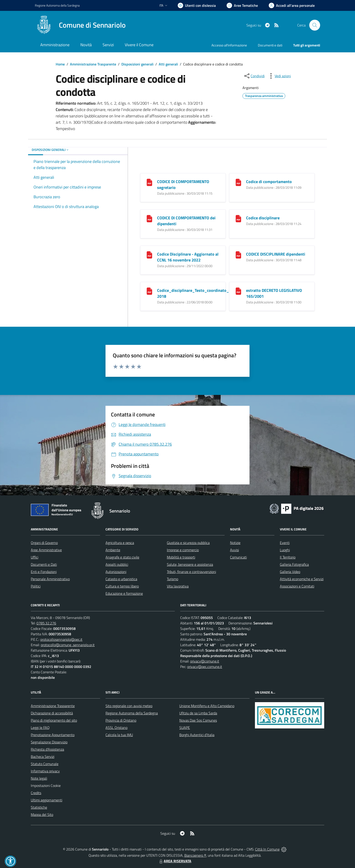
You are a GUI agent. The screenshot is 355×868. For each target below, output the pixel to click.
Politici (36, 586)
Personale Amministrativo (50, 579)
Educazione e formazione (124, 593)
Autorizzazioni (116, 572)
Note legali (39, 778)
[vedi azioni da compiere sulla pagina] (279, 76)
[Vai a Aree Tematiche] (242, 5)
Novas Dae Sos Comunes (198, 720)
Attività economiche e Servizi (302, 579)
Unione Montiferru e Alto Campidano (207, 706)
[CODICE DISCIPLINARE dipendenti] (238, 255)
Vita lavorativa (178, 586)
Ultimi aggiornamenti (47, 800)
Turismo (173, 579)
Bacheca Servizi (43, 757)
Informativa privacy (45, 771)
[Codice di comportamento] (238, 182)
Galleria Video (290, 572)
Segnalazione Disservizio (49, 742)
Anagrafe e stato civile (122, 557)
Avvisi (234, 550)
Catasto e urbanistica (121, 579)
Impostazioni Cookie (46, 786)
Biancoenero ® (195, 855)
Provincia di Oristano (121, 720)
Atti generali (168, 64)
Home (60, 64)
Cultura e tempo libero (122, 586)
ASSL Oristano (116, 728)
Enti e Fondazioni (44, 572)
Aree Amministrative (46, 550)
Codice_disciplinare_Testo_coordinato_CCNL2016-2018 (203, 293)
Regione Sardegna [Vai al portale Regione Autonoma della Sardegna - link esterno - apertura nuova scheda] (57, 5)
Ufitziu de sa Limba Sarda (198, 713)
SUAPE (185, 728)
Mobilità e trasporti (181, 557)
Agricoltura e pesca (120, 543)
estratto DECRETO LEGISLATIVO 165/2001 (274, 293)
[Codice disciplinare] (238, 218)
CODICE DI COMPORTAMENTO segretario (183, 185)
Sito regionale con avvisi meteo (129, 706)
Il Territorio (288, 557)
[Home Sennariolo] (80, 25)
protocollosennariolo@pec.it (61, 639)
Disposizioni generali (137, 64)
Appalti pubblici (117, 564)
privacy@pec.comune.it (205, 667)
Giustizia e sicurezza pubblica (188, 543)
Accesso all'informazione (229, 45)
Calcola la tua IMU (119, 735)
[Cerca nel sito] (315, 25)
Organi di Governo (44, 543)
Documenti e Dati (44, 564)
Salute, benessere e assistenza (190, 564)
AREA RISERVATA (175, 861)
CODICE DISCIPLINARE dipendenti (276, 254)
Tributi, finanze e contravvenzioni (191, 572)
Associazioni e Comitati (297, 586)
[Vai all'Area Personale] (292, 5)
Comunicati (238, 557)
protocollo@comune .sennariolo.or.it (68, 645)
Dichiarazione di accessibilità (52, 713)
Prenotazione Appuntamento (53, 735)
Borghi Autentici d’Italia (197, 735)
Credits (36, 793)
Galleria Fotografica (294, 564)
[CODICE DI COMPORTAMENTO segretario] (149, 182)
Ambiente (113, 550)
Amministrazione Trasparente (93, 64)
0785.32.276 (46, 623)
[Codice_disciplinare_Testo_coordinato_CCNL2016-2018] (149, 291)
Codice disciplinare (263, 218)
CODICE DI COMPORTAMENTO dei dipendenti (186, 221)
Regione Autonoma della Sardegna (132, 713)
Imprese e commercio (183, 550)
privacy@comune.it (205, 661)
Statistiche (39, 807)
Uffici (35, 557)
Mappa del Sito (42, 815)
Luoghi (285, 550)
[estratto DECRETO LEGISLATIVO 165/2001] (238, 291)
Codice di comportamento (269, 182)
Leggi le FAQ (40, 728)
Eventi (285, 543)
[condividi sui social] (254, 76)
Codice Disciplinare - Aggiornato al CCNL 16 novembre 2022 (188, 257)
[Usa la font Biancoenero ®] (197, 5)
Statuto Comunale (45, 764)
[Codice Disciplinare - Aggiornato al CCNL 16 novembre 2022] (149, 255)
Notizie (235, 543)
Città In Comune (267, 849)
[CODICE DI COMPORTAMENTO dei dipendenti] (149, 218)
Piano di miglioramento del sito (54, 720)
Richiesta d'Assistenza (47, 749)
